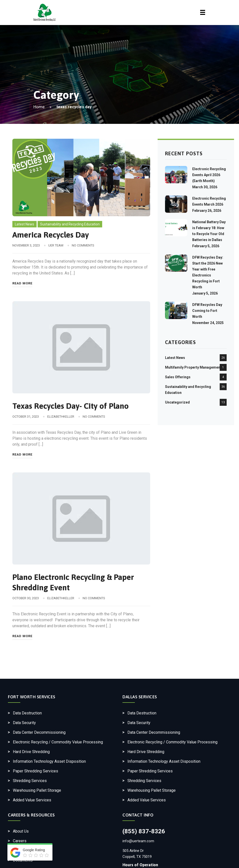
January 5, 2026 (205, 293)
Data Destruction (27, 713)
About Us (21, 831)
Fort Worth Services (32, 697)
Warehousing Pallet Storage (37, 790)
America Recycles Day (51, 235)
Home (39, 107)
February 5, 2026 (206, 246)
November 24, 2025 (208, 323)
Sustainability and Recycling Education (70, 224)
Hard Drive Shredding (31, 752)
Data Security (24, 723)
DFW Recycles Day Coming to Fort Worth (207, 311)
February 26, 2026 (207, 211)
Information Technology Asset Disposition (49, 761)
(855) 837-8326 (144, 831)
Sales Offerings (178, 377)
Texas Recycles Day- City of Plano (71, 406)
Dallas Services (140, 697)
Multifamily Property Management (193, 367)
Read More (22, 283)
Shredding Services (30, 781)
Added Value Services (32, 800)
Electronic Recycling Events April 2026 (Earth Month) (209, 175)
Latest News (24, 224)
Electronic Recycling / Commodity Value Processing (58, 742)
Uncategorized (177, 402)
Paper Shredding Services (36, 771)
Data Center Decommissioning (39, 732)
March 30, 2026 (205, 187)
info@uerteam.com (138, 841)
